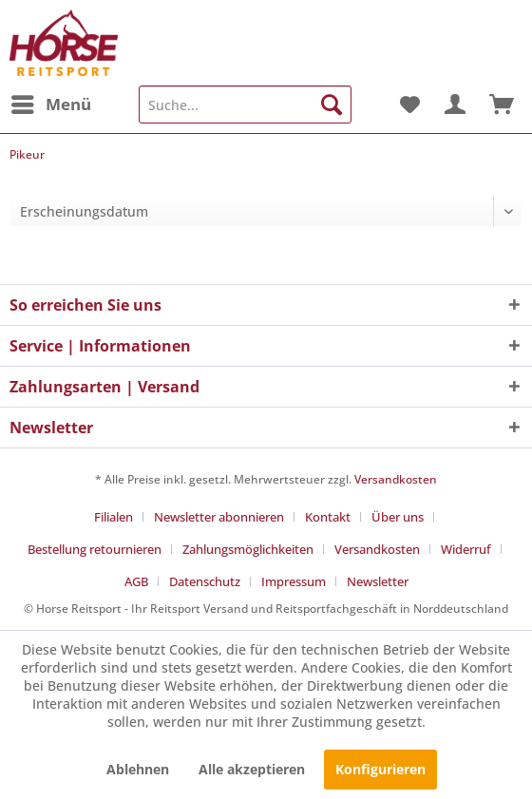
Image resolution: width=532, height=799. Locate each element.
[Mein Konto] (455, 105)
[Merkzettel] (408, 105)
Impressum (294, 581)
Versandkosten (396, 479)
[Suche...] (245, 105)
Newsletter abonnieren (219, 517)
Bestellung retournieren (95, 549)
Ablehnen (138, 769)
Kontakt (328, 517)
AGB (136, 581)
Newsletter (378, 581)
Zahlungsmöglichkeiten (248, 549)
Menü (51, 102)
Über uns (398, 517)
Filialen (114, 517)
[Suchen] (332, 105)
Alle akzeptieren (252, 769)
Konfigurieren (380, 769)
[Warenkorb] (502, 105)
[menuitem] (50, 105)
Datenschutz (205, 581)
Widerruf (466, 549)
